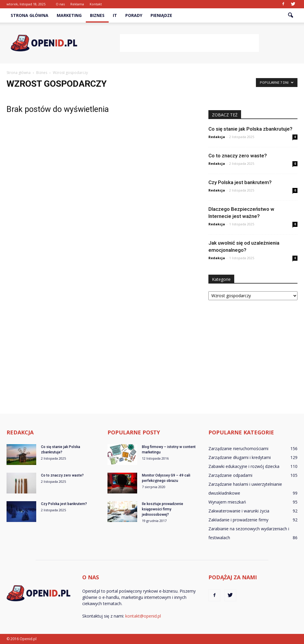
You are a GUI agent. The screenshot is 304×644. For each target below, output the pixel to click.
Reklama (77, 4)
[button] (290, 15)
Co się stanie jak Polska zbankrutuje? (250, 129)
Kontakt (96, 4)
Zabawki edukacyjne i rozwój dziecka (244, 466)
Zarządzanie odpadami (230, 475)
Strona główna (30, 15)
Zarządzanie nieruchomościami (238, 448)
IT (115, 15)
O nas (60, 4)
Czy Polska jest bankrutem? (240, 182)
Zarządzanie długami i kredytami (240, 457)
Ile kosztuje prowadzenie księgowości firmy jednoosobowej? (163, 509)
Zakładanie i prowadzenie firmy (238, 520)
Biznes (97, 15)
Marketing (69, 15)
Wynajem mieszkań (227, 502)
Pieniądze (161, 15)
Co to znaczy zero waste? (238, 156)
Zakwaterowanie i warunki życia (239, 511)
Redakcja (217, 137)
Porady (134, 15)
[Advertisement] (189, 43)
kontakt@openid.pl (143, 616)
